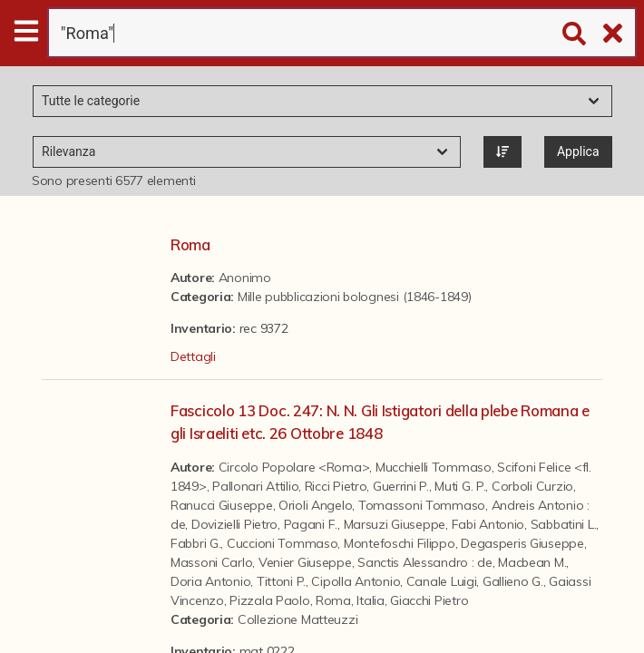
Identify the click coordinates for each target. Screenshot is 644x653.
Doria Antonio (210, 581)
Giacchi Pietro (429, 600)
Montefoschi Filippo (400, 543)
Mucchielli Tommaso (434, 467)
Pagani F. (311, 524)
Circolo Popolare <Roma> (294, 467)
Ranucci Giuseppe (222, 505)
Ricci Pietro (336, 486)
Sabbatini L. (564, 524)
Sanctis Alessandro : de (425, 562)
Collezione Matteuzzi (298, 619)
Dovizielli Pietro (234, 524)
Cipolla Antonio (356, 581)
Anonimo (245, 278)
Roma (190, 244)
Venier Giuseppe (305, 562)
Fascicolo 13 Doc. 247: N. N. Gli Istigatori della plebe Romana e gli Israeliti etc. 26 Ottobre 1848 (380, 422)
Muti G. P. (460, 486)
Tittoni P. (281, 581)
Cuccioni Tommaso (283, 543)
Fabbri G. (195, 543)
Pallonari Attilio (255, 486)
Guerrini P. (401, 486)
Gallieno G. (513, 581)
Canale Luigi (442, 581)
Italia (370, 600)
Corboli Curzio (532, 486)
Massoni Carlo (211, 562)
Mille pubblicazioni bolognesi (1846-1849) (355, 297)
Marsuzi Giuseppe (395, 524)
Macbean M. (532, 562)
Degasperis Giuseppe (522, 543)
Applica (578, 151)
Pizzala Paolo (269, 600)
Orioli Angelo (315, 505)
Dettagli (193, 356)
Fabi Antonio (488, 524)
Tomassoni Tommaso (422, 505)
